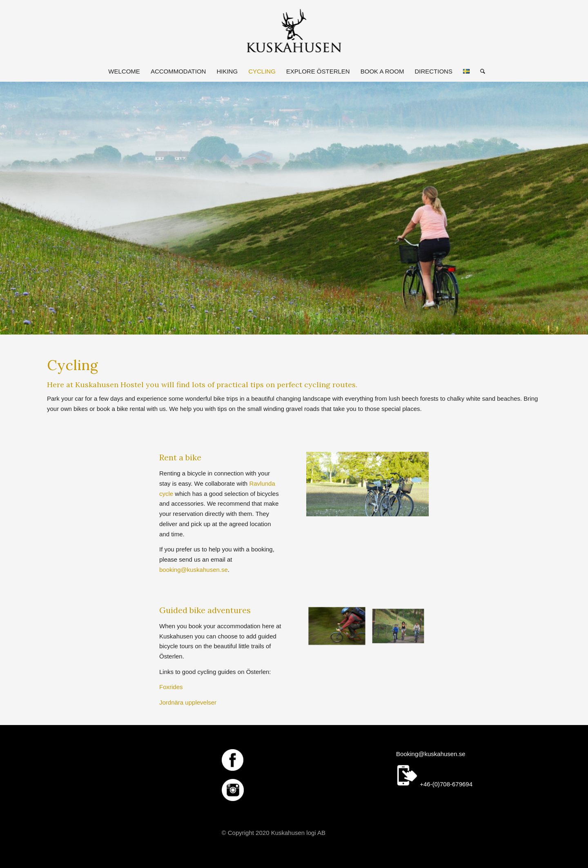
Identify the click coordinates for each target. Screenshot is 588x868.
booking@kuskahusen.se (194, 570)
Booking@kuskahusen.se (431, 754)
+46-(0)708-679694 (434, 784)
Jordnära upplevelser (188, 702)
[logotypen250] (294, 31)
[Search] (480, 71)
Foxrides (171, 687)
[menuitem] (124, 71)
